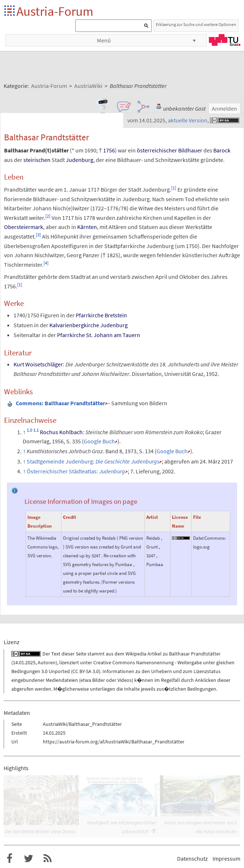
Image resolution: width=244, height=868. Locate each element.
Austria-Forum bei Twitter (29, 858)
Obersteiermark (24, 227)
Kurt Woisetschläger (38, 364)
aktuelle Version (188, 120)
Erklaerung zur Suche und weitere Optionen (196, 24)
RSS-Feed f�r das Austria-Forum (48, 858)
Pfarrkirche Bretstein (101, 315)
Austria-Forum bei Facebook (10, 858)
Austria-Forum (55, 11)
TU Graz (225, 40)
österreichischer (157, 150)
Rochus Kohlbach (61, 432)
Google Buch (99, 441)
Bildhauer (190, 150)
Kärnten (87, 227)
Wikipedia (136, 654)
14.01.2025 (24, 662)
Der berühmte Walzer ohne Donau (40, 831)
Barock (222, 150)
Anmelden (224, 108)
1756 (109, 150)
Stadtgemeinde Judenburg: (93, 461)
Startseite (10, 11)
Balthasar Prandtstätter (195, 654)
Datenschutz (192, 858)
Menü (104, 40)
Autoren (47, 662)
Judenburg (80, 160)
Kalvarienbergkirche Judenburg (89, 325)
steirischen (37, 160)
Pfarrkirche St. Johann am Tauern (99, 335)
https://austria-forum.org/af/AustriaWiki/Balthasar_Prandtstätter (114, 742)
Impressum (226, 858)
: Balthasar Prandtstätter (60, 403)
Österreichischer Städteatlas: (76, 471)
